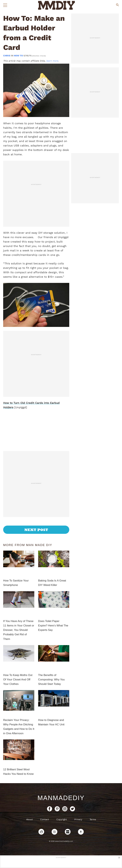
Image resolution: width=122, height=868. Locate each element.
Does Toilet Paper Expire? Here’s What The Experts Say (53, 626)
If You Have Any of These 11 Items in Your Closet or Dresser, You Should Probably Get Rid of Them (19, 630)
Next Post (36, 530)
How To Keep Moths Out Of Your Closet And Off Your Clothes (18, 680)
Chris (7, 56)
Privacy (78, 819)
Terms (93, 819)
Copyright (62, 819)
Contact (45, 819)
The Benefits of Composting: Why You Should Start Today (51, 680)
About (29, 819)
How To (18, 56)
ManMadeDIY (61, 798)
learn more (52, 61)
